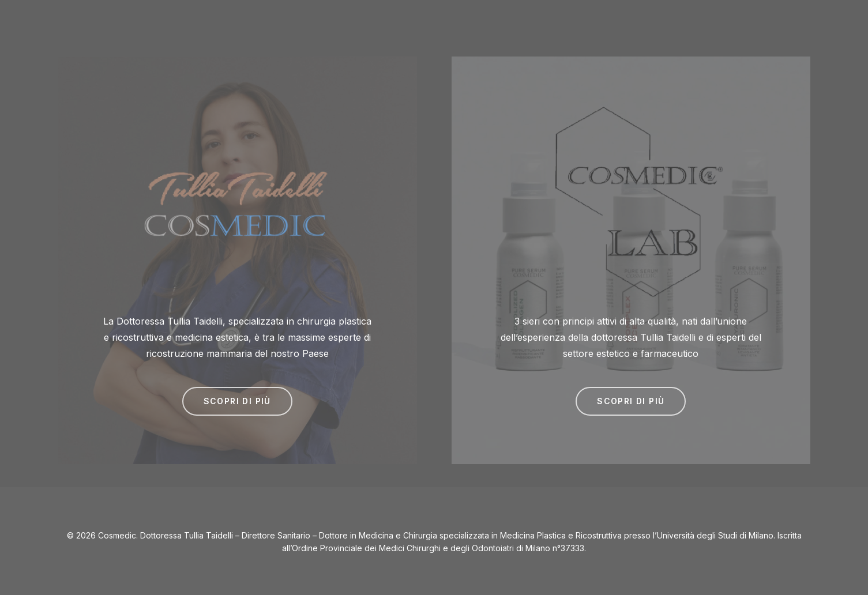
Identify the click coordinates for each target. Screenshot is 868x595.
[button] (237, 401)
